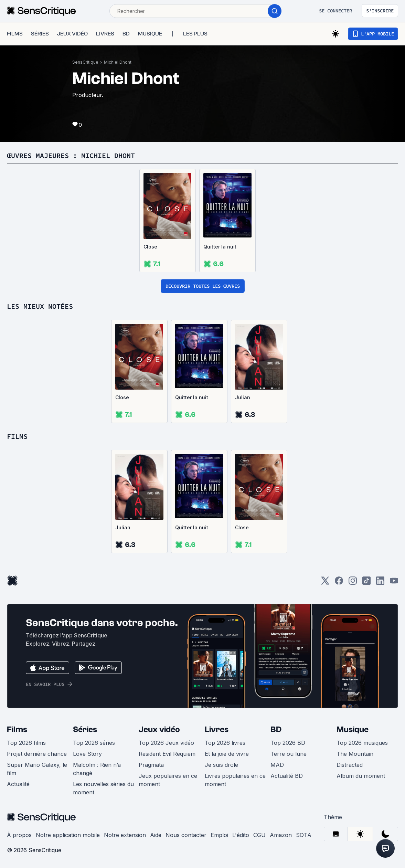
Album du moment (361, 776)
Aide (156, 835)
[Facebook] (339, 583)
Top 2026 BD (288, 743)
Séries (85, 729)
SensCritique (85, 62)
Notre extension (125, 835)
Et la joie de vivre (227, 754)
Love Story (87, 754)
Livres (217, 729)
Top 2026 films (26, 743)
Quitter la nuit (220, 247)
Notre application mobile (68, 835)
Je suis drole (221, 765)
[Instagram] (353, 583)
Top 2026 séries (94, 743)
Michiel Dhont (118, 62)
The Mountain (355, 754)
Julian (243, 397)
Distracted (350, 765)
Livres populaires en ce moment (235, 780)
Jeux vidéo (159, 729)
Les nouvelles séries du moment (103, 788)
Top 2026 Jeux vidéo (166, 743)
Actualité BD (287, 776)
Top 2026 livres (225, 743)
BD (276, 729)
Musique (353, 729)
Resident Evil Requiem (167, 754)
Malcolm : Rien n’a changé (97, 769)
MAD (277, 765)
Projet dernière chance (37, 754)
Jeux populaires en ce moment (168, 780)
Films (17, 729)
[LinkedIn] (380, 583)
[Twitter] (325, 583)
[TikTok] (366, 583)
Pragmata (151, 765)
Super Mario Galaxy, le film (37, 769)
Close (150, 247)
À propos (19, 835)
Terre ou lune (289, 754)
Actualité (18, 784)
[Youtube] (394, 583)
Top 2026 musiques (362, 743)
